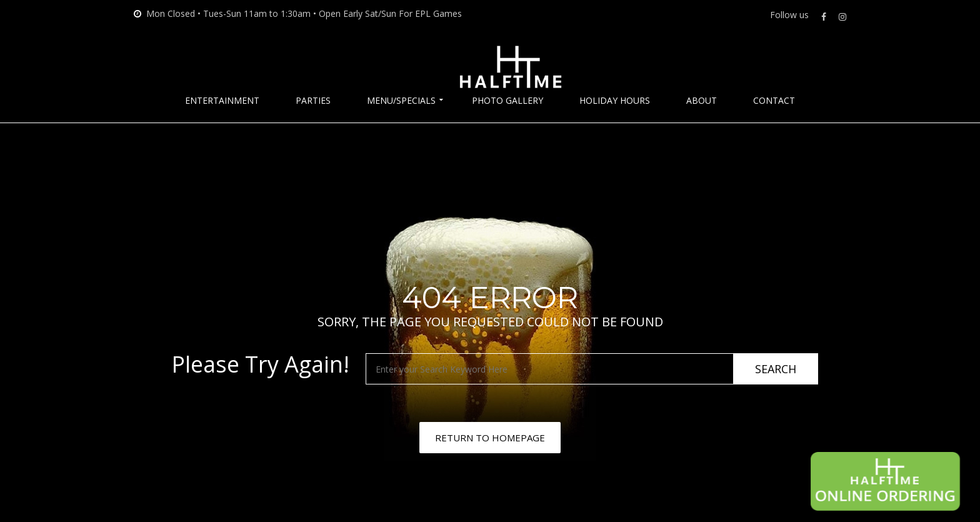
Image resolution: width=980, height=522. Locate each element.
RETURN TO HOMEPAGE (490, 438)
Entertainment (222, 101)
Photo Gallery (507, 101)
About (702, 101)
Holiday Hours (615, 101)
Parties (313, 101)
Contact (774, 101)
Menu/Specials (401, 101)
